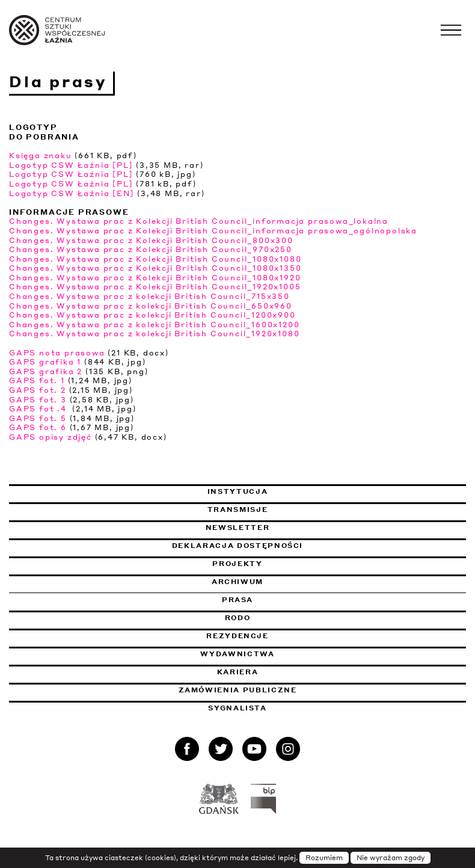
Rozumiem (324, 858)
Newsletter (238, 528)
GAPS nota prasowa (57, 353)
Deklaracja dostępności (237, 546)
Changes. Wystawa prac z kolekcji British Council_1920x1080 (154, 334)
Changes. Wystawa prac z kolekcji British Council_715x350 (149, 296)
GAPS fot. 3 (38, 400)
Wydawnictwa (237, 654)
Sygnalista (237, 708)
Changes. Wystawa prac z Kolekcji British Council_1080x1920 (155, 278)
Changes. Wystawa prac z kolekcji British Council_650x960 (151, 306)
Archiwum (237, 582)
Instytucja (238, 491)
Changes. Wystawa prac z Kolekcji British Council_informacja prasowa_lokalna (199, 221)
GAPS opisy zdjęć (51, 437)
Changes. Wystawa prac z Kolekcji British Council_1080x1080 (155, 259)
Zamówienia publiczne (270, 690)
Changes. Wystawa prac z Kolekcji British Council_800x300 (151, 240)
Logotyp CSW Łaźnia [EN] (72, 193)
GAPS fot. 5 (38, 418)
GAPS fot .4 (39, 409)
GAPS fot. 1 (37, 380)
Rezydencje (237, 636)
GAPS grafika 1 (45, 362)
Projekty (237, 564)
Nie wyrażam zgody (391, 858)
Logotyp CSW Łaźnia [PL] (71, 165)
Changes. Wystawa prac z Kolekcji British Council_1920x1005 (155, 287)
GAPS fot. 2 (38, 390)
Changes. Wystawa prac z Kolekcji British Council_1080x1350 (155, 268)
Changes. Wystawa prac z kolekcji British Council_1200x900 (152, 315)
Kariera (238, 672)
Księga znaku (41, 155)
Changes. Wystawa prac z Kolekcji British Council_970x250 (151, 249)
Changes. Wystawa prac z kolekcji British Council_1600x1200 (154, 325)
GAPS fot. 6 (38, 427)
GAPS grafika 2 (46, 371)
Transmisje (299, 509)
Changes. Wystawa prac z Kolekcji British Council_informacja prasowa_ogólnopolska (213, 231)
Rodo (238, 618)
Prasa (237, 600)
